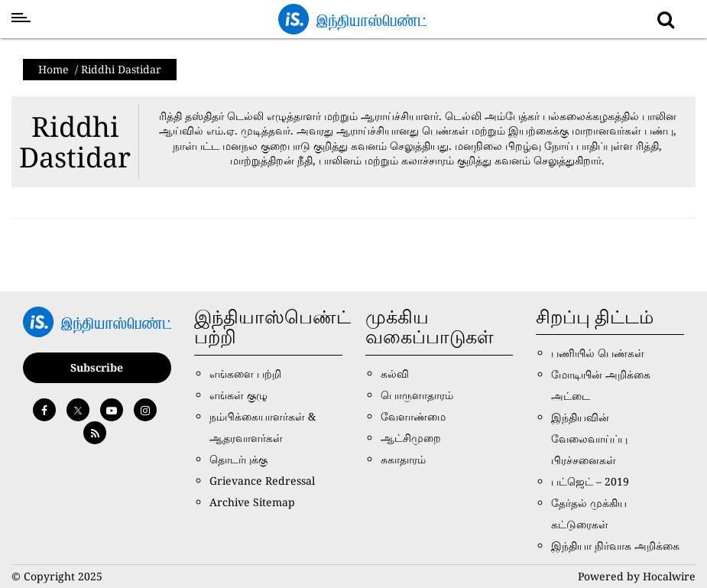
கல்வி (395, 374)
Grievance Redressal (262, 481)
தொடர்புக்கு (238, 459)
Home (54, 69)
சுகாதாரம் (403, 459)
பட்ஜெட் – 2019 (590, 481)
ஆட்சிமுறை (411, 438)
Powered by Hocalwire (637, 576)
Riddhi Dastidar (75, 142)
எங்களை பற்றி (245, 374)
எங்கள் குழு (238, 395)
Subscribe (97, 367)
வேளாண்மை (413, 416)
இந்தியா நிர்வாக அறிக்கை (615, 546)
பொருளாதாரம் (417, 395)
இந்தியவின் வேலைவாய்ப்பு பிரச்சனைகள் (589, 439)
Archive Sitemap (252, 502)
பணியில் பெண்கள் (598, 353)
